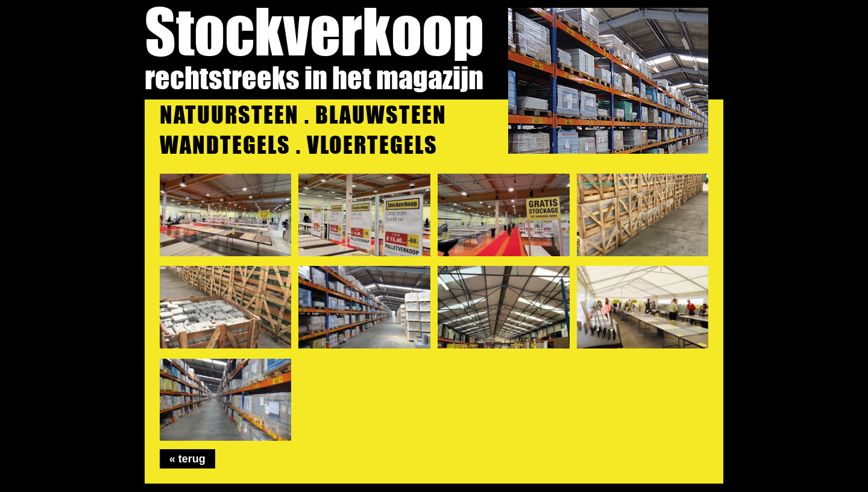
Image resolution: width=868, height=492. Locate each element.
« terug (187, 459)
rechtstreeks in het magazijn (314, 77)
